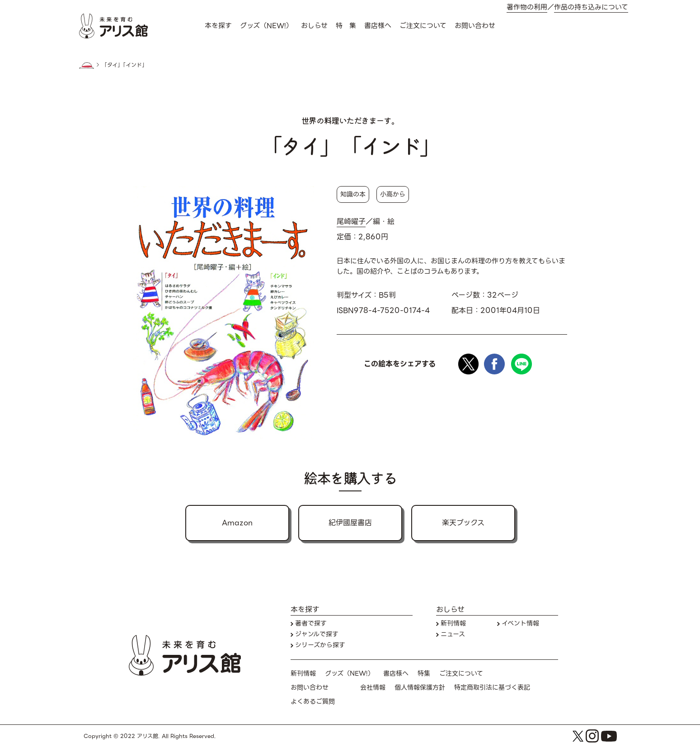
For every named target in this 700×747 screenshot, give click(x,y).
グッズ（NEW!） (266, 26)
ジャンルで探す (317, 634)
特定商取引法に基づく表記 (492, 688)
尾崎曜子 (351, 222)
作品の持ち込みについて (591, 7)
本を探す (218, 26)
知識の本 (353, 194)
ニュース (453, 634)
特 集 (346, 26)
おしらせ (314, 26)
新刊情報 (453, 623)
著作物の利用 (527, 7)
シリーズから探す (320, 645)
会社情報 (373, 688)
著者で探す (311, 623)
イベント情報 (520, 623)
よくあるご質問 (313, 702)
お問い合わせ (475, 26)
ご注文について (423, 26)
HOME (87, 65)
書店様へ (378, 26)
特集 (424, 674)
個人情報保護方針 (420, 688)
